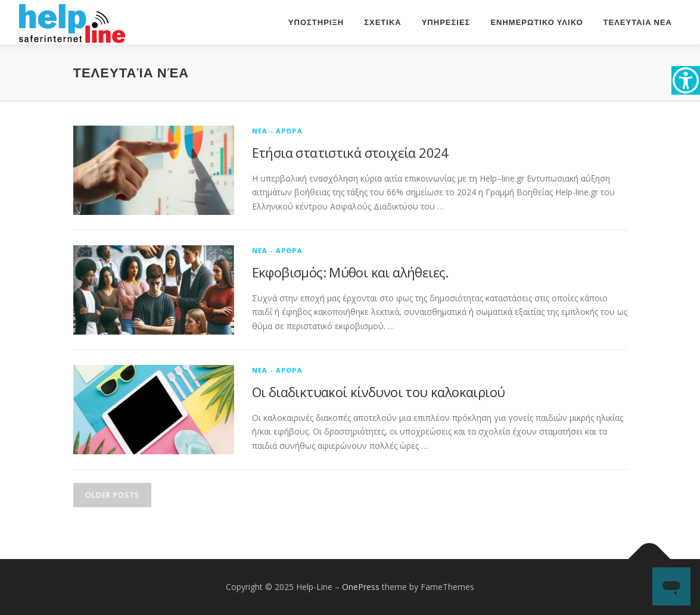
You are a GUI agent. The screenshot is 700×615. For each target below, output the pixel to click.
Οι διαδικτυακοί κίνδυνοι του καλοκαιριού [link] (379, 392)
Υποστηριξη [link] (316, 22)
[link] (686, 80)
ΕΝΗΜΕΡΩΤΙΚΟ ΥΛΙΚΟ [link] (536, 22)
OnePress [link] (361, 587)
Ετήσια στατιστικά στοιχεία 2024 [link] (350, 152)
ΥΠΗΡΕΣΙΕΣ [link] (446, 22)
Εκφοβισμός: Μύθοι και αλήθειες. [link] (350, 272)
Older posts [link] (112, 495)
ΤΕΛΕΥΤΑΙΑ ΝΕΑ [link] (638, 22)
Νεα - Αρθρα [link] (277, 131)
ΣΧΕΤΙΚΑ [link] (382, 22)
